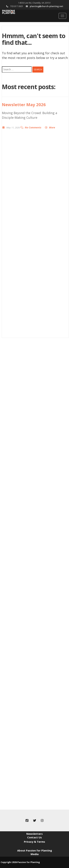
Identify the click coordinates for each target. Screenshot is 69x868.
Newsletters (34, 834)
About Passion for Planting (35, 850)
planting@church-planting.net (46, 6)
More (52, 127)
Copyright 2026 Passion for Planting (20, 862)
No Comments (33, 127)
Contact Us (34, 837)
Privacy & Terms (34, 842)
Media (35, 854)
